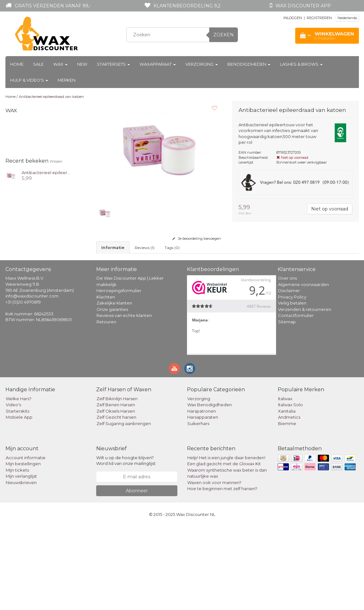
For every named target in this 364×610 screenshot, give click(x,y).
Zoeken (224, 35)
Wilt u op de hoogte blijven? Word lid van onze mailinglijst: (126, 544)
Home (17, 64)
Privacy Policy (292, 380)
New (82, 64)
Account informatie (26, 541)
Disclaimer (289, 374)
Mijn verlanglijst (21, 560)
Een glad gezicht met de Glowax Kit (224, 547)
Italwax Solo (290, 488)
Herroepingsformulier (119, 374)
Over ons (287, 362)
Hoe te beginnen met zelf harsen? (222, 572)
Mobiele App (19, 501)
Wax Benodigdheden (210, 488)
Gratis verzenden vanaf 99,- (53, 6)
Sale (38, 64)
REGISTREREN (319, 18)
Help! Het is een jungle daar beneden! (226, 541)
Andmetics (289, 501)
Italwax (285, 482)
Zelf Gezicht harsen (116, 501)
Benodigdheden (249, 64)
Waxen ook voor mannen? (214, 566)
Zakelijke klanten (114, 386)
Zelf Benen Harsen (116, 488)
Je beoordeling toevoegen (197, 239)
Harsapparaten (203, 501)
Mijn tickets (17, 554)
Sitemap (287, 405)
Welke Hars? (19, 482)
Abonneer (137, 574)
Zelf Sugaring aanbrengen (124, 507)
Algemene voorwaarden (303, 368)
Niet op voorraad (330, 209)
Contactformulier (296, 399)
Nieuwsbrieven (21, 566)
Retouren (106, 405)
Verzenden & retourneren (305, 393)
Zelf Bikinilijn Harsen (117, 482)
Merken (67, 80)
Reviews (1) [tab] (145, 248)
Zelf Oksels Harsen (116, 495)
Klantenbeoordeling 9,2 (187, 6)
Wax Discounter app (303, 6)
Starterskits (18, 495)
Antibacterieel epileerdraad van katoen (51, 97)
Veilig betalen (292, 386)
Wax (60, 64)
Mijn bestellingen (23, 547)
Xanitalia (287, 495)
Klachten (106, 380)
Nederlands (347, 18)
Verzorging (202, 64)
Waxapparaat (158, 64)
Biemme (287, 507)
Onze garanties (112, 393)
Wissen (56, 161)
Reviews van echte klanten (124, 399)
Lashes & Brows (301, 64)
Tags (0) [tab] (172, 248)
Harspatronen (202, 495)
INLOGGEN (293, 18)
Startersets (113, 64)
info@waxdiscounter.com (32, 379)
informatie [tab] (113, 248)
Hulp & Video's (29, 80)
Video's (13, 488)
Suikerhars (198, 507)
